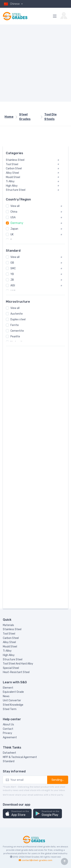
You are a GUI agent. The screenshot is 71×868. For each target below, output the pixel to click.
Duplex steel (18, 319)
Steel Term (10, 709)
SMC (13, 268)
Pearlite (15, 337)
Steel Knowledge (13, 705)
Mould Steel (10, 647)
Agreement (10, 737)
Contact (8, 729)
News (6, 696)
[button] (17, 814)
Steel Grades (25, 117)
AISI (13, 286)
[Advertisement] (35, 63)
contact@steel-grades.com (37, 860)
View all (15, 206)
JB (12, 280)
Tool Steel (9, 634)
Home (9, 117)
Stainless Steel (12, 629)
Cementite (17, 331)
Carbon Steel (11, 638)
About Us (8, 725)
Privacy (7, 733)
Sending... (58, 780)
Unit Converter (12, 700)
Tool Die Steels (50, 117)
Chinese (12, 4)
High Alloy (9, 655)
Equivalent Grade (13, 692)
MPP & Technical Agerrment (20, 757)
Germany (17, 223)
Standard (9, 761)
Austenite (17, 314)
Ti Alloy (7, 651)
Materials (8, 625)
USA (13, 217)
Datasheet (9, 753)
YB (12, 274)
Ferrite (15, 325)
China (14, 212)
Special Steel (11, 668)
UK (12, 234)
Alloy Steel (9, 642)
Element (8, 688)
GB (12, 263)
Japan (14, 229)
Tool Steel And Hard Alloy (18, 664)
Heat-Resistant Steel (16, 672)
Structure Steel (13, 659)
